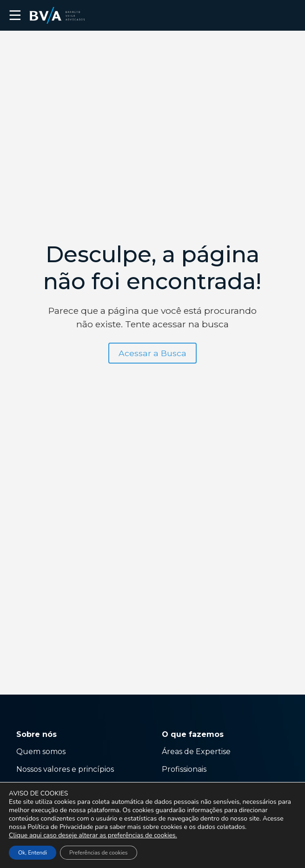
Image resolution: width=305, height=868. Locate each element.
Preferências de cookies (98, 853)
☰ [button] (15, 15)
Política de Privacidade (60, 827)
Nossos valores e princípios (65, 769)
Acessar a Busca (152, 353)
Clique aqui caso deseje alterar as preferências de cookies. (93, 835)
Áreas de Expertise (196, 752)
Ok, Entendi (33, 853)
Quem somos (41, 752)
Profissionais (185, 769)
